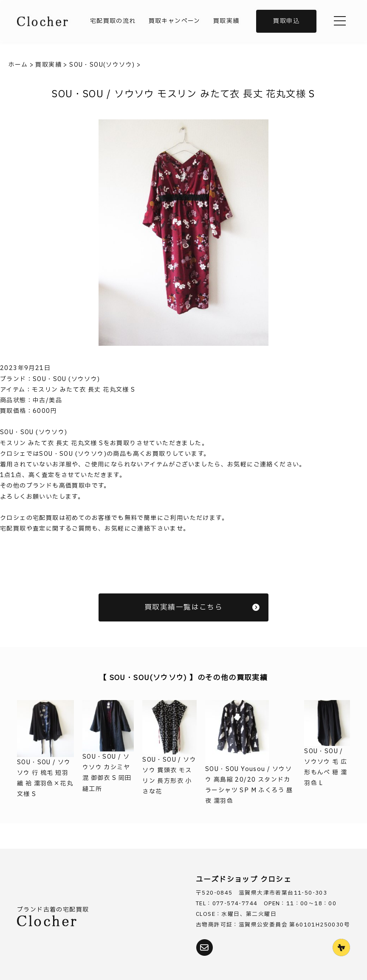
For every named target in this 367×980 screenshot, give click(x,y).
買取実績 (226, 21)
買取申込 (286, 21)
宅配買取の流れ (113, 21)
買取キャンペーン (175, 21)
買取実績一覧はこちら (202, 607)
